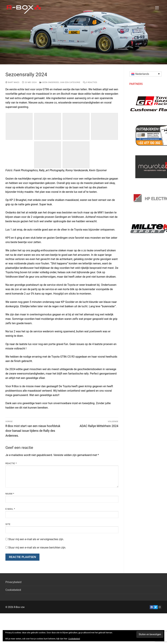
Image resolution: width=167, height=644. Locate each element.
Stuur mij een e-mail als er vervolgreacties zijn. (36, 539)
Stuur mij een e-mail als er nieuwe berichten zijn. (37, 548)
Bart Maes (12, 82)
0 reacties (90, 82)
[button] (146, 74)
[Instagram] (160, 607)
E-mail (10, 509)
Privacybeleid (13, 582)
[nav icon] (157, 8)
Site (8, 524)
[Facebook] (152, 607)
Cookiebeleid (13, 590)
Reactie (11, 463)
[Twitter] (156, 607)
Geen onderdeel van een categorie (60, 82)
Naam (10, 494)
